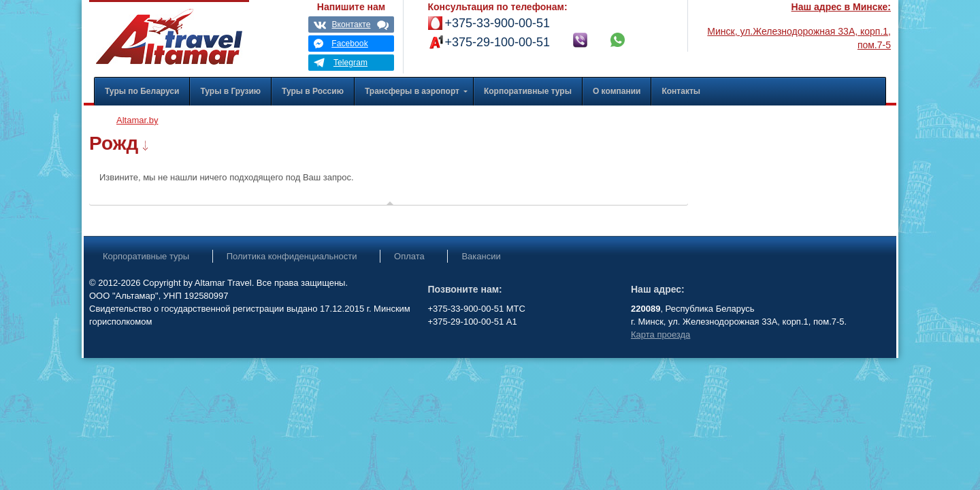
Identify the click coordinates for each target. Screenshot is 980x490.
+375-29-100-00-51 (498, 42)
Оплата (409, 256)
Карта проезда (660, 334)
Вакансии (481, 256)
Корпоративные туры (146, 256)
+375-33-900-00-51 (498, 23)
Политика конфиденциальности (292, 256)
